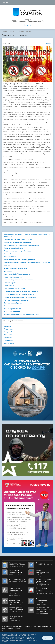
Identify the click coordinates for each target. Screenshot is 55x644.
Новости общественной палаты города (18, 280)
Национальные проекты (13, 277)
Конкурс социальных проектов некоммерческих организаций (27, 263)
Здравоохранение (11, 257)
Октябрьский (9, 341)
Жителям (27, 25)
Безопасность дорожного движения (17, 242)
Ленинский (8, 338)
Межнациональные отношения (15, 268)
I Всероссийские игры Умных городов (18, 239)
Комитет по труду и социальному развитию (20, 260)
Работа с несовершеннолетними (16, 300)
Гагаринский (9, 329)
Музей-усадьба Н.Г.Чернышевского (17, 274)
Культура (7, 265)
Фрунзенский (9, 344)
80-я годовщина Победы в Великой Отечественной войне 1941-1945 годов (27, 236)
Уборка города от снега (13, 309)
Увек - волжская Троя (12, 312)
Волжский (7, 326)
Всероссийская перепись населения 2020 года (21, 245)
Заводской (8, 332)
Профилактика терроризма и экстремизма (20, 297)
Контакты (6, 631)
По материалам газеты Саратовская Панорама (21, 291)
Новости (13, 31)
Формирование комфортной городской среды (21, 315)
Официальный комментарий (14, 289)
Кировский (8, 335)
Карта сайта (15, 631)
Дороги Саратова (10, 254)
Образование (9, 286)
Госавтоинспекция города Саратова (17, 251)
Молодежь (8, 271)
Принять (48, 638)
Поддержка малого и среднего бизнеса (19, 294)
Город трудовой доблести (13, 248)
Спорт (6, 306)
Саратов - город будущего (14, 303)
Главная (4, 31)
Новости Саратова (25, 31)
